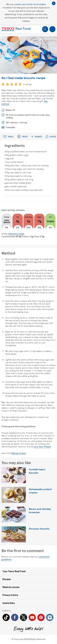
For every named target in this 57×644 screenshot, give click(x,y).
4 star (16, 84)
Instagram (50, 617)
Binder (37, 137)
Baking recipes (19, 453)
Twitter (24, 617)
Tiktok (6, 617)
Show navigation (52, 29)
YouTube (32, 617)
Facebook (15, 617)
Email (9, 137)
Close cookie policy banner (54, 3)
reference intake (16, 234)
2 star (7, 84)
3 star (12, 84)
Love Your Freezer (42, 446)
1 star (3, 84)
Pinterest (41, 617)
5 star (20, 84)
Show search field (45, 29)
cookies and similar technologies (30, 4)
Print (23, 137)
